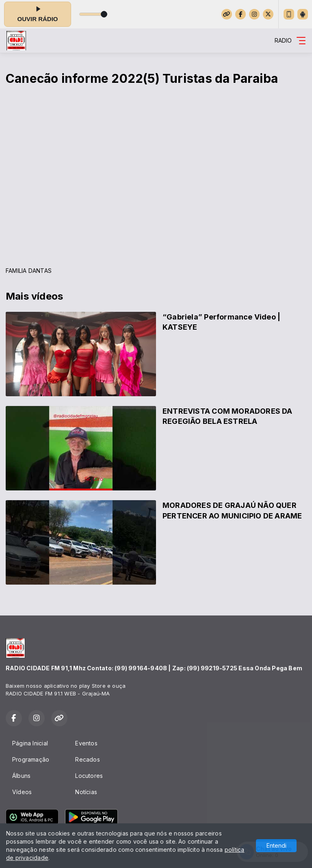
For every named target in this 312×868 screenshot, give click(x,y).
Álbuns (21, 776)
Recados (87, 759)
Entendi (276, 845)
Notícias (86, 792)
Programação (31, 759)
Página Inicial (30, 743)
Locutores (89, 776)
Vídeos (22, 792)
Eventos (86, 743)
